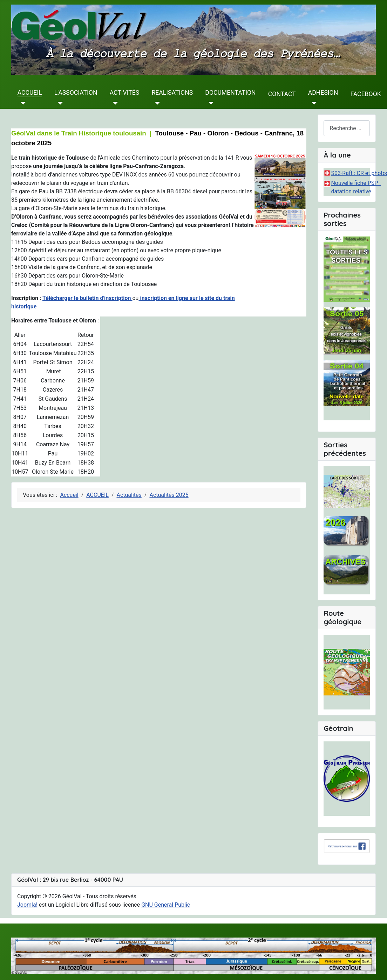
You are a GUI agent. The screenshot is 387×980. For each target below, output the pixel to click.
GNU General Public (166, 905)
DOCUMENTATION (230, 93)
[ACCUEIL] (22, 103)
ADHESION (323, 93)
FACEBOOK (365, 94)
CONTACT (282, 94)
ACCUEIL (30, 93)
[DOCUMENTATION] (209, 103)
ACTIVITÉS (125, 93)
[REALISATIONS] (156, 103)
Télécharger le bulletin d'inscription (87, 298)
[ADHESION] (313, 103)
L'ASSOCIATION (76, 93)
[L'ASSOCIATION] (59, 103)
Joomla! (27, 905)
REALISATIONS (172, 93)
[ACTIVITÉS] (114, 103)
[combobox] (347, 128)
